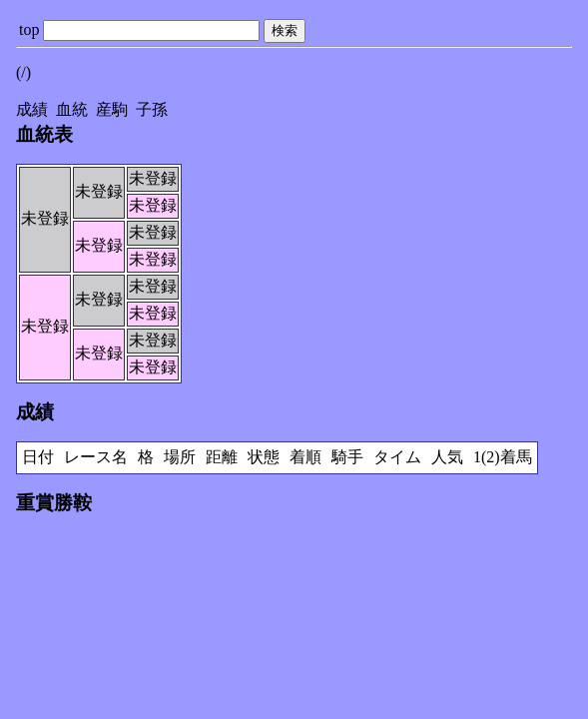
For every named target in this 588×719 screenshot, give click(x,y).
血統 (72, 109)
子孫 (152, 109)
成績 (32, 109)
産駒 (112, 109)
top (29, 29)
